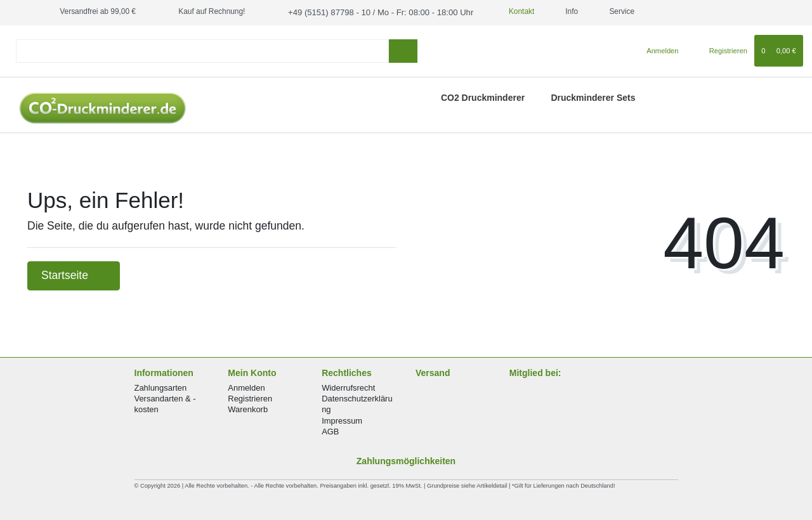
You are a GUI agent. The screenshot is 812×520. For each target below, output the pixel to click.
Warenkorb (248, 409)
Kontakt (504, 11)
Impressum (342, 419)
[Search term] (202, 50)
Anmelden (246, 387)
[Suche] (403, 50)
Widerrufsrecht (348, 387)
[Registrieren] (721, 49)
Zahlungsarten (161, 387)
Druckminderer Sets (593, 96)
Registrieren (250, 398)
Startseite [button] (74, 275)
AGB (330, 430)
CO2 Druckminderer (483, 96)
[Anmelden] (658, 49)
